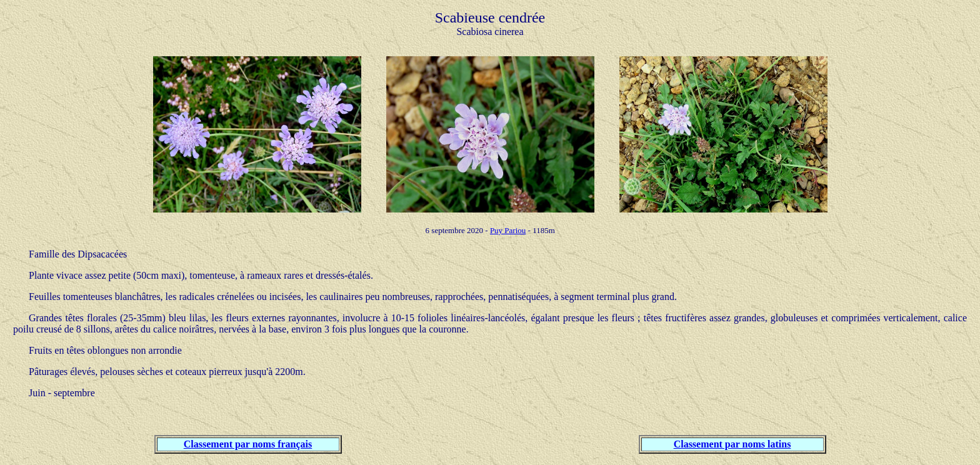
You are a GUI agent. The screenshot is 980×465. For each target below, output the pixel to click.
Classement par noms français (248, 444)
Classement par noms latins (732, 444)
